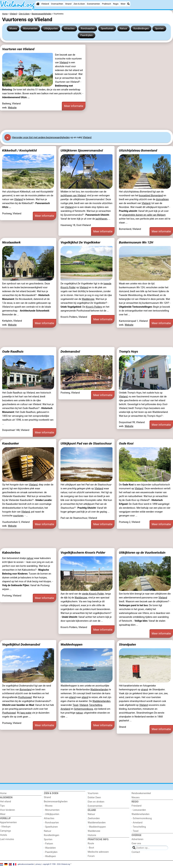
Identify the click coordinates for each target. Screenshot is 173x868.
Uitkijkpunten (51, 29)
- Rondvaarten (51, 823)
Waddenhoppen (71, 644)
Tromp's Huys (128, 351)
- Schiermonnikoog (142, 818)
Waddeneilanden (99, 690)
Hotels (4, 835)
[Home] (38, 4)
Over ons (136, 844)
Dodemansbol (70, 351)
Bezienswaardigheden (56, 802)
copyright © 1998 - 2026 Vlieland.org (56, 864)
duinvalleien (162, 199)
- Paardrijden (51, 852)
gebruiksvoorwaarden (26, 864)
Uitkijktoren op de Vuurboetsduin (142, 553)
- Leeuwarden (139, 810)
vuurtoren (18, 516)
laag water (26, 713)
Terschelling (96, 705)
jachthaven (101, 219)
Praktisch (107, 4)
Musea (13, 29)
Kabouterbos (11, 553)
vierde (93, 594)
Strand (68, 4)
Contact (136, 852)
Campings (5, 831)
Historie (92, 835)
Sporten (159, 29)
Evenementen (94, 4)
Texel (76, 705)
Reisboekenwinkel (141, 793)
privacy (38, 864)
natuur (30, 558)
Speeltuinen (107, 29)
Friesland (137, 806)
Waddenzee (88, 299)
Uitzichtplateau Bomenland (138, 150)
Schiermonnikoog (83, 709)
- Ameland (137, 823)
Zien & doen (79, 4)
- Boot (91, 848)
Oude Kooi (126, 443)
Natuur (123, 29)
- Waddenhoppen (97, 827)
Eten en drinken (96, 802)
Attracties (69, 29)
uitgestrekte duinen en (144, 215)
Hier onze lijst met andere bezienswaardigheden (41, 137)
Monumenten (30, 29)
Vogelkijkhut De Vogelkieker (80, 242)
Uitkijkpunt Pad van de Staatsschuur (86, 443)
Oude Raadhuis (13, 351)
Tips (2, 806)
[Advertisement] (86, 120)
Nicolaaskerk (11, 242)
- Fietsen (48, 844)
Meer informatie (74, 106)
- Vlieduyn (5, 827)
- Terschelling (139, 827)
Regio (116, 4)
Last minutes (7, 839)
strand (144, 690)
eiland (72, 697)
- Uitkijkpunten (52, 814)
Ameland (65, 709)
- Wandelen (50, 848)
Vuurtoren (93, 793)
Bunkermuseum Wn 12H (136, 242)
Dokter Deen (94, 798)
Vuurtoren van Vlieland (18, 49)
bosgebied (151, 196)
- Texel (135, 831)
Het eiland (5, 802)
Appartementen (8, 822)
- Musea (48, 806)
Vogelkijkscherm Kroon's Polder (83, 553)
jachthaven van (73, 196)
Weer (123, 4)
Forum (91, 856)
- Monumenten (52, 810)
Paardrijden (86, 35)
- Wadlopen (50, 856)
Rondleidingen (141, 29)
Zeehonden (94, 818)
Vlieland (45, 4)
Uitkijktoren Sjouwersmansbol (82, 150)
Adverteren (138, 839)
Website (12, 108)
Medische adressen (98, 852)
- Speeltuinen (51, 827)
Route (91, 844)
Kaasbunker (11, 443)
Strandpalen (127, 644)
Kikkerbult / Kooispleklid (20, 150)
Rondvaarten (88, 29)
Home (3, 793)
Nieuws (136, 798)
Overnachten (57, 4)
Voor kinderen (8, 810)
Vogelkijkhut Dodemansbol (21, 644)
